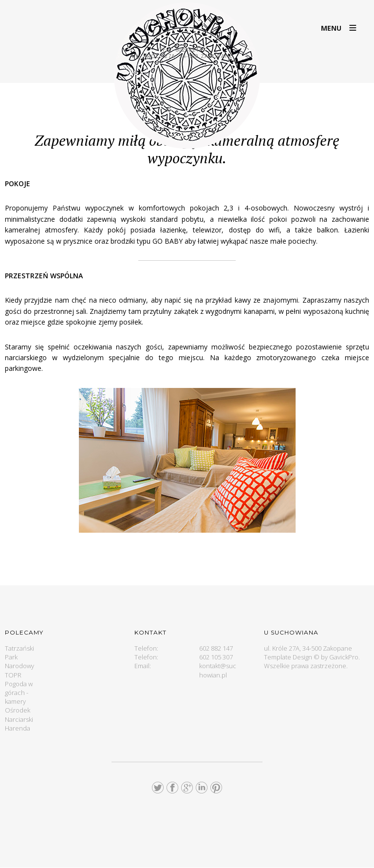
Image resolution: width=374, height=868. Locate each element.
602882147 (191, 49)
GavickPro (344, 657)
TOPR (13, 675)
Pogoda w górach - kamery (19, 693)
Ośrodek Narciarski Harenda (19, 719)
